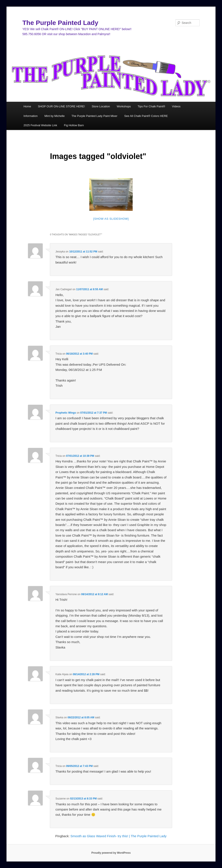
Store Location (101, 106)
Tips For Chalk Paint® (151, 106)
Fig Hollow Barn (74, 125)
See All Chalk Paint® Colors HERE (146, 116)
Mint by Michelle (55, 116)
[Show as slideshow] (111, 219)
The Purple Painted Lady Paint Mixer (95, 116)
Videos (176, 106)
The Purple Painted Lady (60, 23)
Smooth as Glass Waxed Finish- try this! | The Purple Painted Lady (118, 836)
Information (30, 116)
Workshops (124, 106)
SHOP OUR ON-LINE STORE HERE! (61, 106)
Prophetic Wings (66, 413)
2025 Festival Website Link (40, 125)
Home (27, 106)
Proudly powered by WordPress (111, 853)
